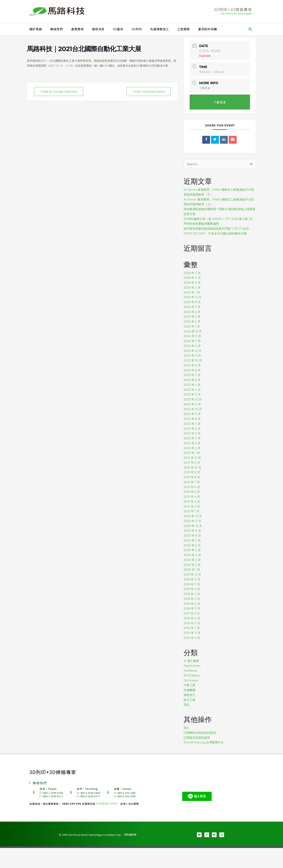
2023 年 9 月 (192, 365)
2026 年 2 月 (192, 287)
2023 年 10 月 (193, 360)
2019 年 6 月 (192, 589)
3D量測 (118, 29)
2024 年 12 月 (193, 331)
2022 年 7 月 (192, 424)
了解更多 (205, 88)
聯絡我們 (57, 29)
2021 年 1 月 (191, 511)
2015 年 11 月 (192, 623)
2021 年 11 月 (192, 463)
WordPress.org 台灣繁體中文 (204, 742)
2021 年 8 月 (192, 477)
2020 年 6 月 (192, 545)
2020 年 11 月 (192, 521)
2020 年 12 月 (193, 516)
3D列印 (137, 29)
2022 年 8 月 (192, 419)
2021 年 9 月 (192, 472)
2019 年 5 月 (192, 594)
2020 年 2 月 (192, 565)
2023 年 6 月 (192, 380)
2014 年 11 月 (192, 633)
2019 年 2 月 (192, 604)
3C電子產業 (191, 661)
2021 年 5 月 (192, 492)
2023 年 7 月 (192, 375)
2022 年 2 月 (192, 448)
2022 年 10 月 (193, 409)
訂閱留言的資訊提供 (197, 738)
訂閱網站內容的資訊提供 (200, 733)
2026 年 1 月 (192, 292)
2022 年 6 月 (192, 429)
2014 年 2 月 (192, 638)
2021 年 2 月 (192, 506)
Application (192, 666)
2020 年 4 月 (192, 555)
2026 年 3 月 (192, 283)
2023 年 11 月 (192, 355)
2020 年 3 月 (192, 560)
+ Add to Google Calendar (59, 91)
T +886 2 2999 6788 (51, 793)
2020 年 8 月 (192, 536)
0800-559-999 (72, 804)
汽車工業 (189, 685)
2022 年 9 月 (192, 414)
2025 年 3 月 (192, 317)
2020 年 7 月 (192, 540)
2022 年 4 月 (192, 438)
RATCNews (192, 675)
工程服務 (184, 29)
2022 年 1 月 (192, 453)
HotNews (190, 671)
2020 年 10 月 (193, 526)
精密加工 (189, 695)
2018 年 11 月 (192, 608)
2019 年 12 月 (192, 574)
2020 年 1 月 (192, 570)
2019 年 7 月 (192, 584)
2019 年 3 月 (192, 599)
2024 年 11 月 (192, 336)
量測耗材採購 (208, 29)
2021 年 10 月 (192, 468)
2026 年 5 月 (192, 273)
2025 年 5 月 (192, 312)
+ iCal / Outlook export (149, 91)
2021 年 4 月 (192, 497)
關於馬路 (36, 29)
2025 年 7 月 (192, 307)
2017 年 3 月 (192, 613)
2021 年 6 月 (192, 487)
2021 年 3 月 (192, 502)
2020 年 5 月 (192, 550)
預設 (187, 705)
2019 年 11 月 (192, 579)
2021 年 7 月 (192, 482)
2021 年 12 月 (192, 458)
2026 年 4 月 (192, 278)
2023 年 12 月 (192, 351)
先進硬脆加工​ (160, 29)
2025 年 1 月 (192, 326)
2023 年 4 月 (192, 390)
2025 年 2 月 (192, 321)
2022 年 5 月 (192, 433)
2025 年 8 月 (192, 302)
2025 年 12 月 (192, 297)
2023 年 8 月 (192, 370)
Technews (191, 680)
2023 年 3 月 (192, 394)
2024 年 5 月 (192, 346)
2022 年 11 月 (192, 404)
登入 (187, 728)
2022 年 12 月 (192, 399)
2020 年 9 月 (192, 531)
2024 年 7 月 (192, 341)
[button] (250, 29)
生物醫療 (189, 690)
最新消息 (98, 29)
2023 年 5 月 (192, 385)
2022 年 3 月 (192, 443)
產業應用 (77, 29)
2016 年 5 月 (192, 618)
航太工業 (189, 700)
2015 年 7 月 (192, 628)
